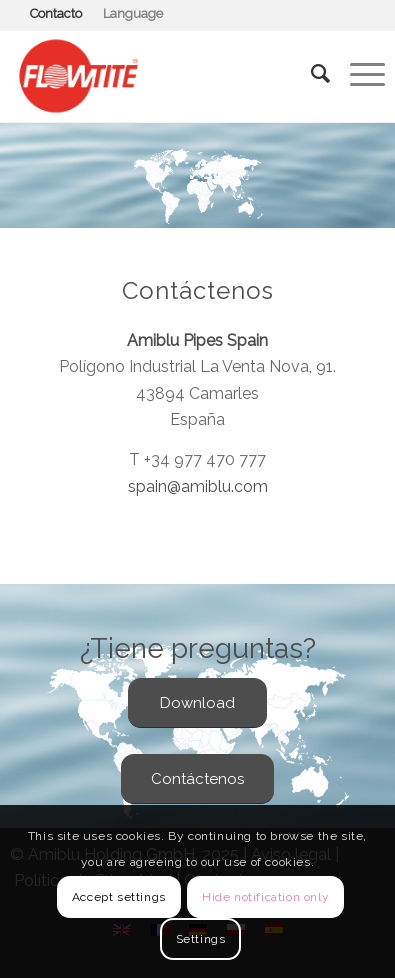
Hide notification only (265, 897)
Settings (201, 939)
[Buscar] (310, 74)
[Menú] (357, 74)
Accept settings (119, 897)
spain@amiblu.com (198, 486)
